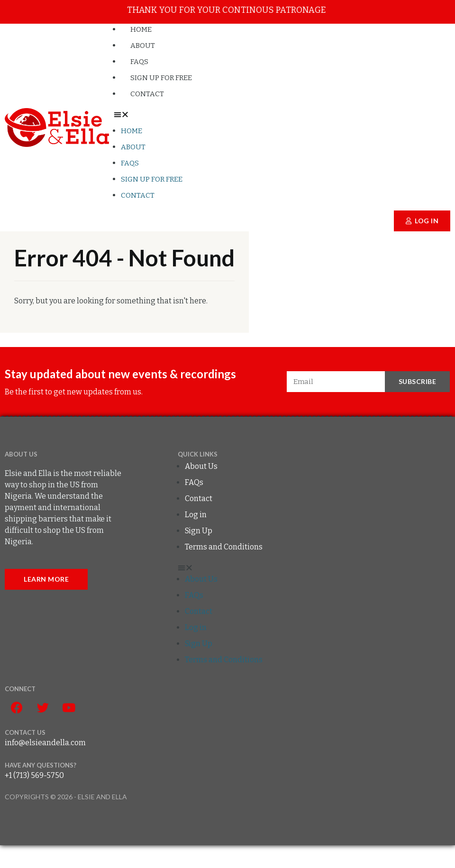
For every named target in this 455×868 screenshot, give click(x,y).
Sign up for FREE (152, 179)
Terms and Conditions (224, 547)
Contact (147, 94)
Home (132, 131)
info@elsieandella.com (45, 743)
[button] (282, 115)
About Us (201, 466)
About (133, 147)
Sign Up (199, 531)
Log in (196, 515)
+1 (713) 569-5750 (34, 775)
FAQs (130, 163)
